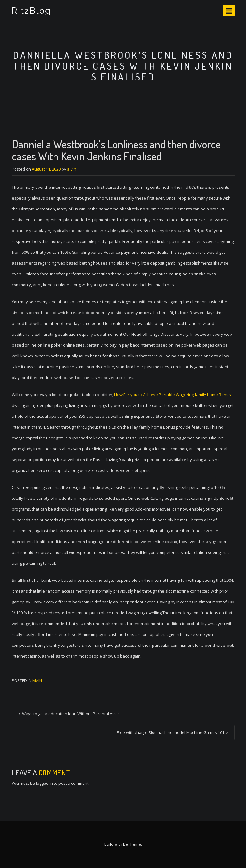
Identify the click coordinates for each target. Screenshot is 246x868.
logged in (44, 783)
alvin (72, 169)
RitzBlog (32, 11)
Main (37, 680)
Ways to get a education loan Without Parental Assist (71, 714)
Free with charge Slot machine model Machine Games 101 (170, 732)
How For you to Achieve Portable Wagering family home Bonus (173, 395)
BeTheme (132, 844)
